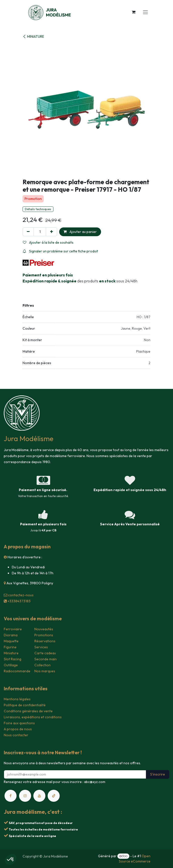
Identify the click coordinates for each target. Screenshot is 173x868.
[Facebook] (11, 796)
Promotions (44, 635)
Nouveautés (44, 629)
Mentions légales (17, 699)
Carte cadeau (45, 653)
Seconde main (46, 659)
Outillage (11, 665)
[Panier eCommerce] (133, 12)
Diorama (11, 635)
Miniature (11, 653)
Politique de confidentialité (25, 705)
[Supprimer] (28, 232)
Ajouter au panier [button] (80, 232)
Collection (42, 665)
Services (41, 647)
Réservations (45, 641)
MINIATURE (33, 36)
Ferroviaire (13, 629)
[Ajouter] (52, 232)
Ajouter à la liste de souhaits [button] (48, 242)
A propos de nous (18, 729)
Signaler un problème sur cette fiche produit (60, 251)
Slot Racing (13, 659)
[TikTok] (54, 796)
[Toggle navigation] (145, 12)
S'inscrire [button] (158, 774)
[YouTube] (39, 796)
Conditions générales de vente (28, 711)
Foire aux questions (19, 723)
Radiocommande (17, 671)
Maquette (11, 641)
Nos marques (45, 671)
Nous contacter (16, 735)
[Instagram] (25, 796)
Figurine (10, 647)
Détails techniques (38, 209)
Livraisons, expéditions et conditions (33, 717)
